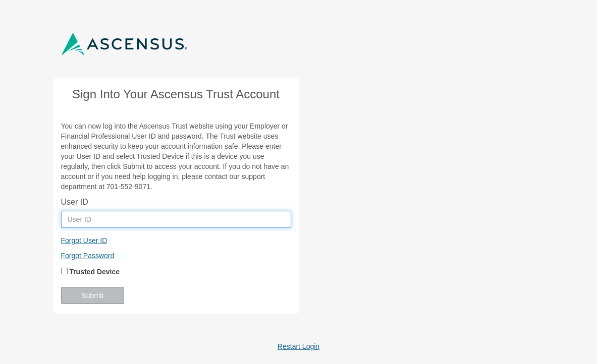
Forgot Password (88, 256)
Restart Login (298, 346)
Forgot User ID (84, 240)
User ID (75, 202)
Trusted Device (91, 272)
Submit (93, 295)
